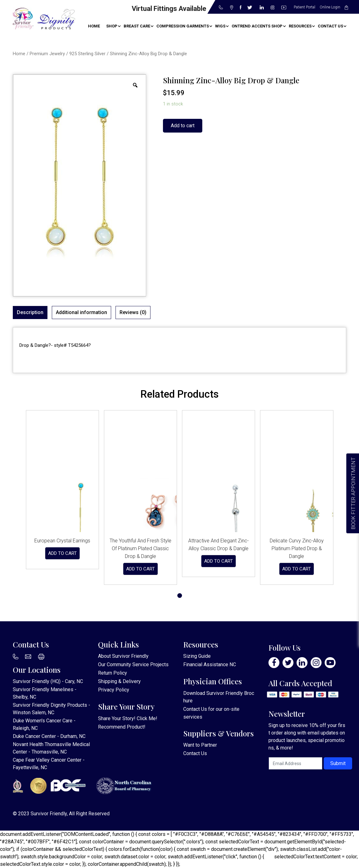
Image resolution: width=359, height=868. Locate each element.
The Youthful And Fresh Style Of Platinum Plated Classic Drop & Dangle (140, 548)
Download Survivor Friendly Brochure (219, 697)
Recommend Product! (122, 727)
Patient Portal (305, 7)
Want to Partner (200, 745)
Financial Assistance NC (210, 664)
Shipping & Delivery (119, 681)
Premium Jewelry (47, 54)
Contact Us (195, 709)
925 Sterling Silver (87, 54)
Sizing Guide (197, 656)
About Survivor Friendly (123, 656)
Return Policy (113, 673)
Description (30, 312)
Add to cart (183, 126)
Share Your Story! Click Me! (128, 718)
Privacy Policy (114, 690)
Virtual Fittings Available (169, 9)
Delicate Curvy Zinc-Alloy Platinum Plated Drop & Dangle (297, 548)
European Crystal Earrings (62, 541)
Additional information (81, 312)
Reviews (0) (133, 312)
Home (19, 54)
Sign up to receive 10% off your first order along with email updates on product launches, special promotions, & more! (307, 737)
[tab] (30, 313)
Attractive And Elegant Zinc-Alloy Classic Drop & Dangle (219, 545)
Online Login (330, 7)
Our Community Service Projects (133, 664)
